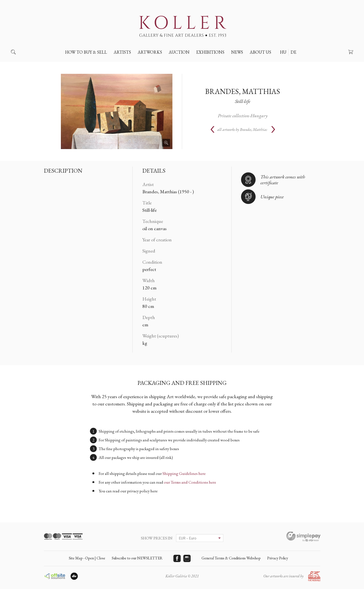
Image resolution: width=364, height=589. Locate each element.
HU (283, 52)
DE (293, 52)
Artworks (150, 52)
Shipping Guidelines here (184, 473)
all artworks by (242, 130)
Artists (122, 52)
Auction (179, 52)
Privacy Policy (278, 558)
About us (260, 52)
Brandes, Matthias (243, 91)
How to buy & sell (86, 52)
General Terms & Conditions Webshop (231, 558)
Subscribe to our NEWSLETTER (137, 558)
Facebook (177, 558)
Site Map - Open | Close (87, 558)
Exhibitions (210, 52)
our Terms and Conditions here (190, 482)
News (237, 52)
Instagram (187, 558)
